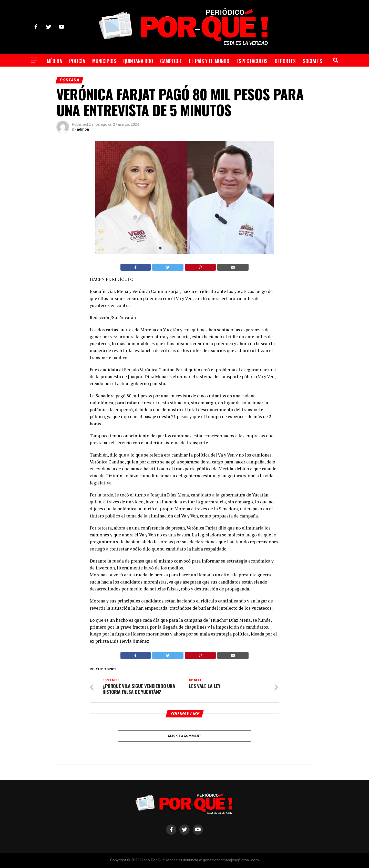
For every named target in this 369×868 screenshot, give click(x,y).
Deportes (285, 61)
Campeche (171, 61)
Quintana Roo (138, 61)
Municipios (104, 61)
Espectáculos (252, 61)
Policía (77, 61)
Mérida (54, 61)
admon (83, 129)
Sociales (312, 61)
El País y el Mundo (209, 61)
